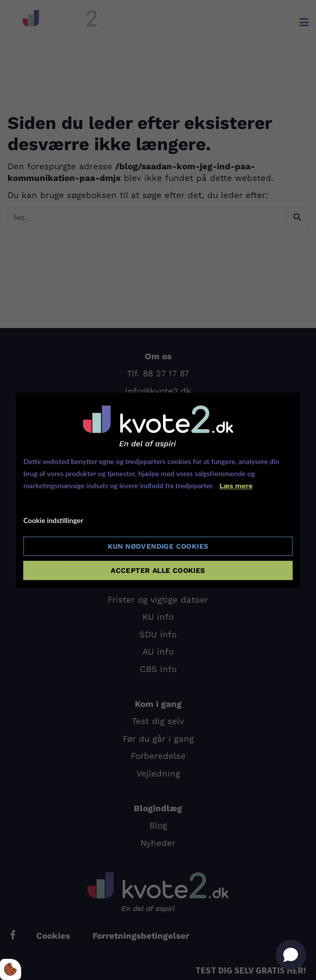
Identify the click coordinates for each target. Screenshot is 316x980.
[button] (291, 955)
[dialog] (158, 490)
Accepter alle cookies (158, 570)
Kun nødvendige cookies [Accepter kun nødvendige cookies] (158, 546)
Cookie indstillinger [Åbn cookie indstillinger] (53, 521)
